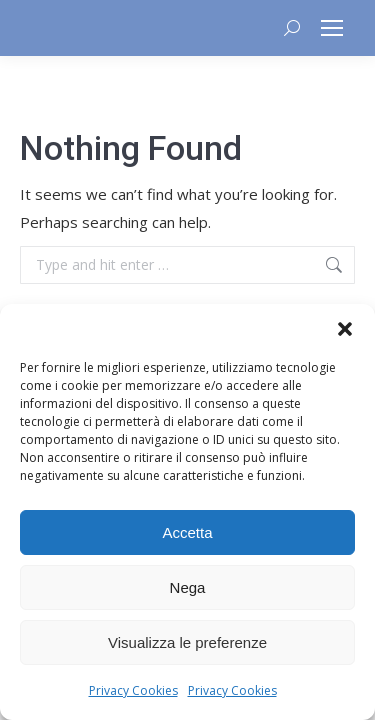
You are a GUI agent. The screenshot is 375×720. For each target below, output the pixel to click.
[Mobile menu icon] (332, 28)
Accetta (187, 532)
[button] (345, 329)
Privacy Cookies (133, 690)
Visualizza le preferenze (187, 642)
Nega (188, 587)
